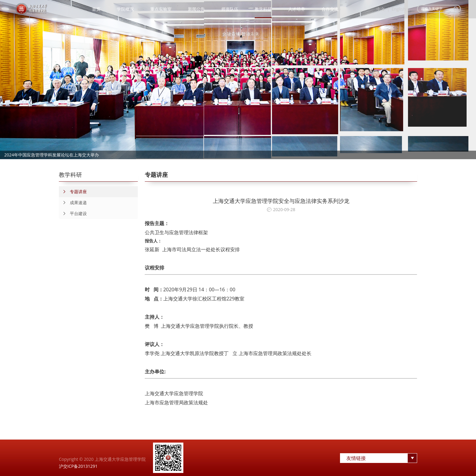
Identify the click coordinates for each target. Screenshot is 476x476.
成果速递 (73, 203)
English (399, 9)
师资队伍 (230, 9)
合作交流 (330, 9)
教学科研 (263, 9)
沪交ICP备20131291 (78, 466)
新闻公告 (196, 9)
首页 (96, 9)
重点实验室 (161, 9)
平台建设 (73, 214)
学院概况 (125, 9)
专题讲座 (73, 192)
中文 (381, 9)
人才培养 (297, 9)
